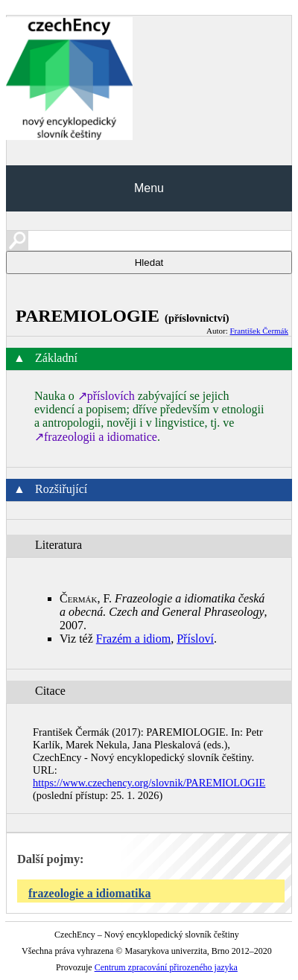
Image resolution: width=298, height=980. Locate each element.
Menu (149, 188)
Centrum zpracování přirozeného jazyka (166, 967)
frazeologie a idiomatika (89, 893)
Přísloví (195, 639)
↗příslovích (106, 396)
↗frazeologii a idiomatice (96, 437)
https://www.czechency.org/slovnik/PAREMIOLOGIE (149, 783)
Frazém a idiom (133, 639)
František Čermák (259, 331)
